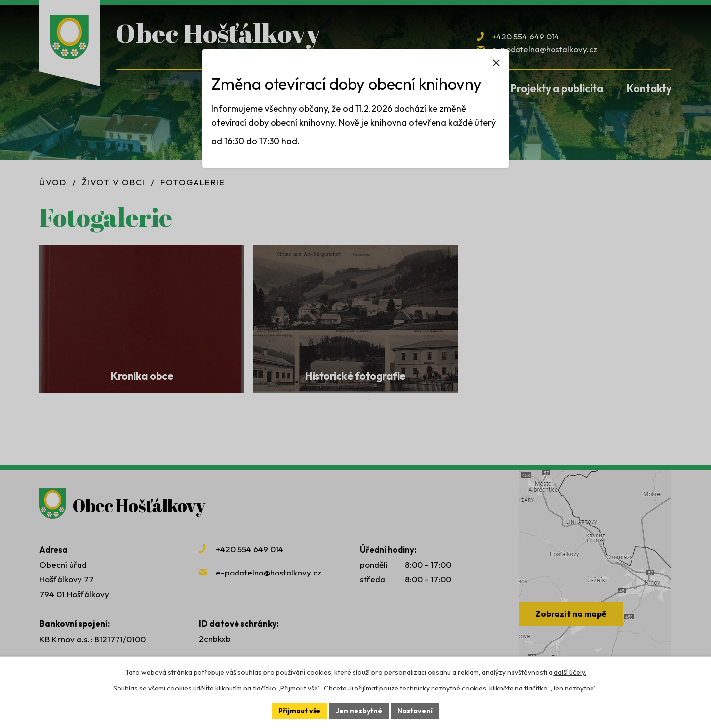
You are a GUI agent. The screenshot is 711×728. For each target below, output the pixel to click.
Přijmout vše (299, 711)
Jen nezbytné (359, 711)
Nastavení (415, 711)
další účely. (570, 672)
